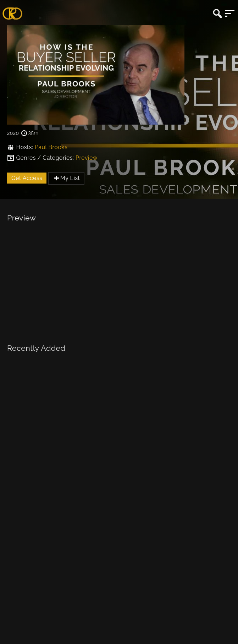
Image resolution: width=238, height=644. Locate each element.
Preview (87, 158)
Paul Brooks (51, 147)
